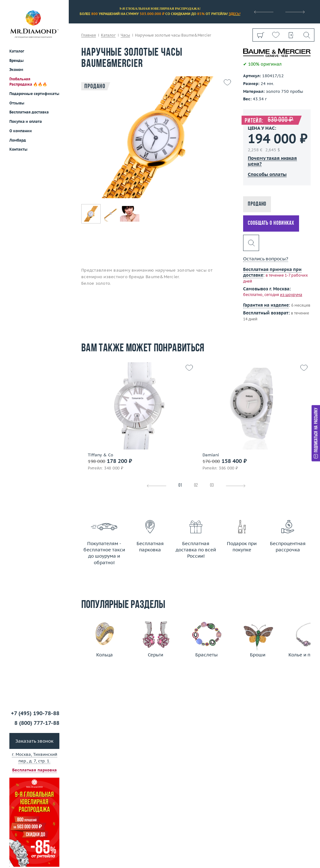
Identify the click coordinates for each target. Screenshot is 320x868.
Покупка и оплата (26, 121)
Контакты (18, 149)
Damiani (211, 455)
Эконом (16, 70)
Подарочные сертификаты (34, 94)
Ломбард (18, 140)
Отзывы (17, 103)
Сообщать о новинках (271, 223)
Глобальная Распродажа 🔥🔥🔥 (28, 82)
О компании (21, 131)
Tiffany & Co (100, 455)
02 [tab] (196, 486)
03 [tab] (212, 486)
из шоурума (291, 295)
